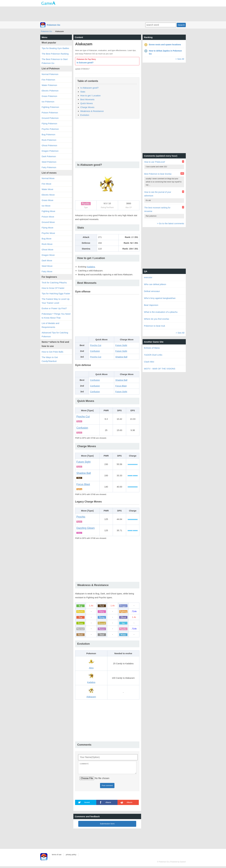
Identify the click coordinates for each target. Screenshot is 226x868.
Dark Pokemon (49, 156)
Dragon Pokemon (50, 151)
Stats (83, 92)
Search (181, 25)
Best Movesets (87, 99)
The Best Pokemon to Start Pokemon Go (55, 61)
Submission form (107, 825)
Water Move (47, 189)
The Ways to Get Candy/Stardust (50, 359)
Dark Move (47, 260)
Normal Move (48, 178)
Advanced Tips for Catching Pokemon (55, 335)
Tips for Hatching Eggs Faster (56, 293)
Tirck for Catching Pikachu (54, 283)
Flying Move (47, 228)
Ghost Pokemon (49, 145)
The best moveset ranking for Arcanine (157, 209)
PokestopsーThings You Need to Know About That (56, 316)
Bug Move (47, 239)
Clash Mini (149, 362)
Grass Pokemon (49, 96)
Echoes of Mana (152, 348)
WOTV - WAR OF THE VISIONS (160, 369)
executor (148, 277)
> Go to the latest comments (171, 223)
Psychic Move (48, 233)
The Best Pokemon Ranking (55, 54)
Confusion (95, 351)
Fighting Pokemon (50, 107)
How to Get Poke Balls (52, 352)
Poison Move (48, 217)
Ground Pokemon (50, 118)
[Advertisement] (113, 14)
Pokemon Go (54, 25)
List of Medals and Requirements (50, 325)
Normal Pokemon (50, 74)
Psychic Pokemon (50, 129)
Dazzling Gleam (86, 528)
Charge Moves (87, 107)
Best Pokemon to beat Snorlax (158, 174)
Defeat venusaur (152, 291)
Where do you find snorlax (157, 319)
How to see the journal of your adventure (158, 194)
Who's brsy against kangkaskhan (160, 298)
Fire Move (46, 184)
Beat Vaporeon (151, 305)
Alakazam (91, 697)
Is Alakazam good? (89, 88)
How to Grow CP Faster (53, 288)
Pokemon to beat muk (155, 326)
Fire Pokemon (48, 80)
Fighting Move (48, 211)
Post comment (107, 787)
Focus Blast (121, 386)
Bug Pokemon (48, 134)
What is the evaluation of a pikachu (161, 312)
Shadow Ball (121, 357)
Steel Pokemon (49, 162)
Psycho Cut (96, 345)
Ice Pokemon (48, 102)
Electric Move (48, 195)
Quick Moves (87, 103)
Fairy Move (47, 271)
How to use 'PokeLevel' (155, 162)
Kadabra (91, 267)
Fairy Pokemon (49, 167)
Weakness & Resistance (92, 111)
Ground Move (48, 222)
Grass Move (47, 200)
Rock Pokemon (49, 140)
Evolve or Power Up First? (54, 308)
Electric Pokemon (50, 91)
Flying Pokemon (49, 123)
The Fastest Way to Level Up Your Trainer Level (56, 301)
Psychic (81, 517)
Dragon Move (48, 255)
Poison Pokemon (50, 113)
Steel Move (47, 266)
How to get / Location (90, 96)
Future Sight (121, 345)
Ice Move (46, 206)
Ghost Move (47, 250)
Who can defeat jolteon (155, 284)
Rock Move (47, 244)
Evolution (85, 115)
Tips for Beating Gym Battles (55, 48)
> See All (180, 59)
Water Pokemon (49, 85)
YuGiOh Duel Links (153, 355)
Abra (91, 668)
